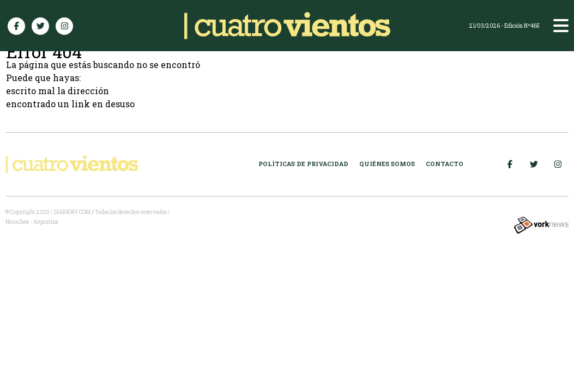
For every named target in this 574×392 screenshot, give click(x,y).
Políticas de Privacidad (303, 164)
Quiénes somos (387, 164)
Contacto (445, 164)
